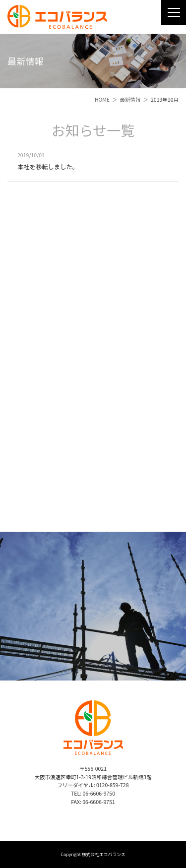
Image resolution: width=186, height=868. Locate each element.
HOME (102, 99)
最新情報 (130, 99)
